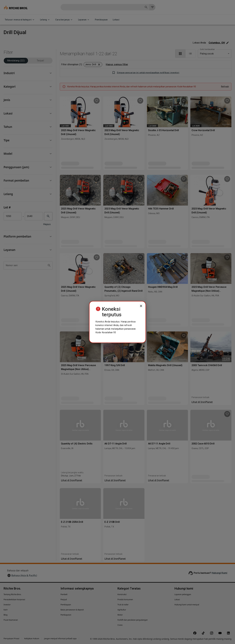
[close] (141, 306)
